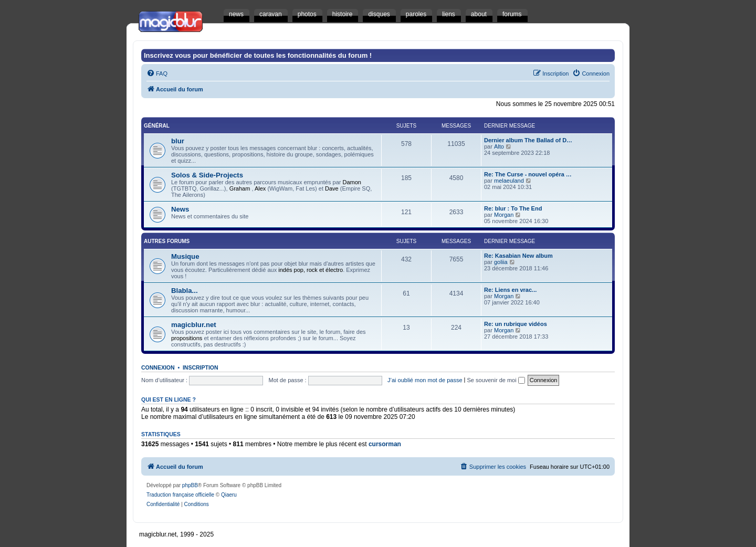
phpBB (190, 485)
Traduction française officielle (180, 495)
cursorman (385, 444)
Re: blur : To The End (513, 208)
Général (157, 126)
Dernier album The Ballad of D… (528, 140)
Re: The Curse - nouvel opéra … (528, 174)
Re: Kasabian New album (518, 256)
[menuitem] (157, 73)
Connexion (158, 367)
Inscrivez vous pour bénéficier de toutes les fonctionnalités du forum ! (258, 55)
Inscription (201, 367)
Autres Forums (167, 241)
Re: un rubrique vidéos (516, 324)
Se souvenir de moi (496, 380)
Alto (499, 146)
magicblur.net (194, 325)
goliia (501, 262)
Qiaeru (229, 495)
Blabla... (185, 291)
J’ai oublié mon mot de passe (425, 380)
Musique (185, 256)
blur (178, 141)
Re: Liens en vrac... (510, 290)
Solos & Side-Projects (207, 175)
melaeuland (509, 181)
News (180, 209)
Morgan (504, 215)
